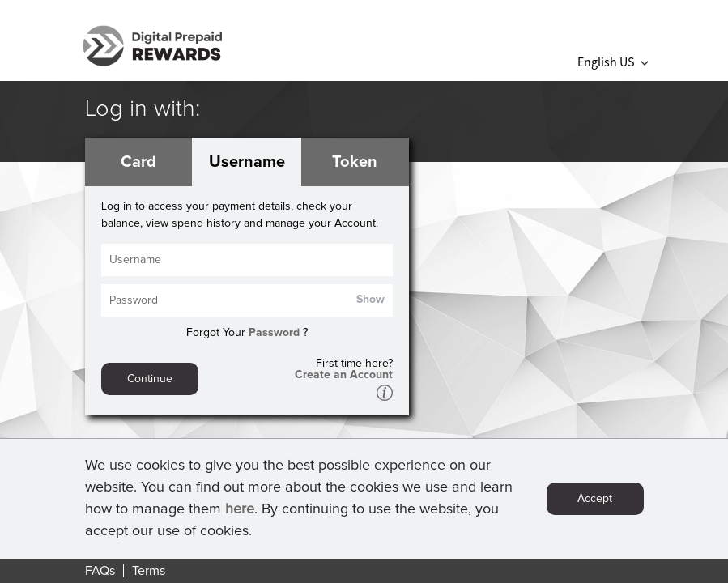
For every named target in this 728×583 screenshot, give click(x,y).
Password (274, 333)
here (240, 513)
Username (247, 162)
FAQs (100, 571)
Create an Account (344, 375)
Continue (150, 379)
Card (138, 162)
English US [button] (613, 62)
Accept (595, 503)
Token (355, 162)
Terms (149, 571)
